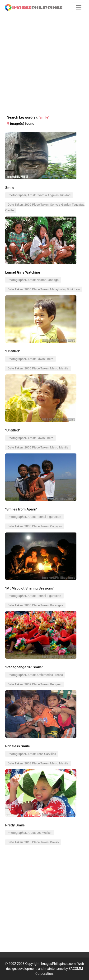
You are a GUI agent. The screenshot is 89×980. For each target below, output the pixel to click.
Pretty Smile (15, 825)
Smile (10, 188)
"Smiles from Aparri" (21, 509)
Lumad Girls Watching (23, 272)
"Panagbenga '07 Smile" (24, 667)
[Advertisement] (44, 65)
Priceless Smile (17, 746)
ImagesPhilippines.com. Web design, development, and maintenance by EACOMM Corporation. (45, 969)
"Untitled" (13, 351)
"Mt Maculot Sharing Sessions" (30, 588)
